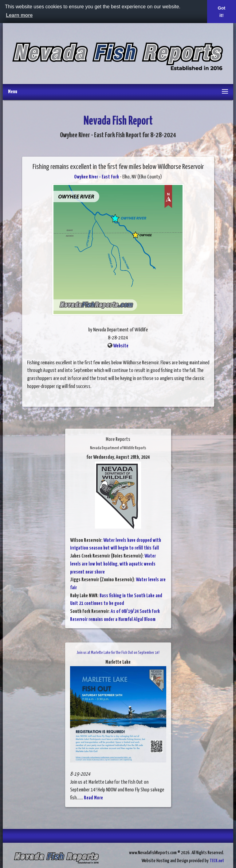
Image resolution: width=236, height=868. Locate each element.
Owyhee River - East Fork (96, 177)
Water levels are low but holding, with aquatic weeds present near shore (113, 564)
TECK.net (217, 861)
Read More (93, 798)
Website (121, 346)
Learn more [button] (19, 15)
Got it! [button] (222, 12)
